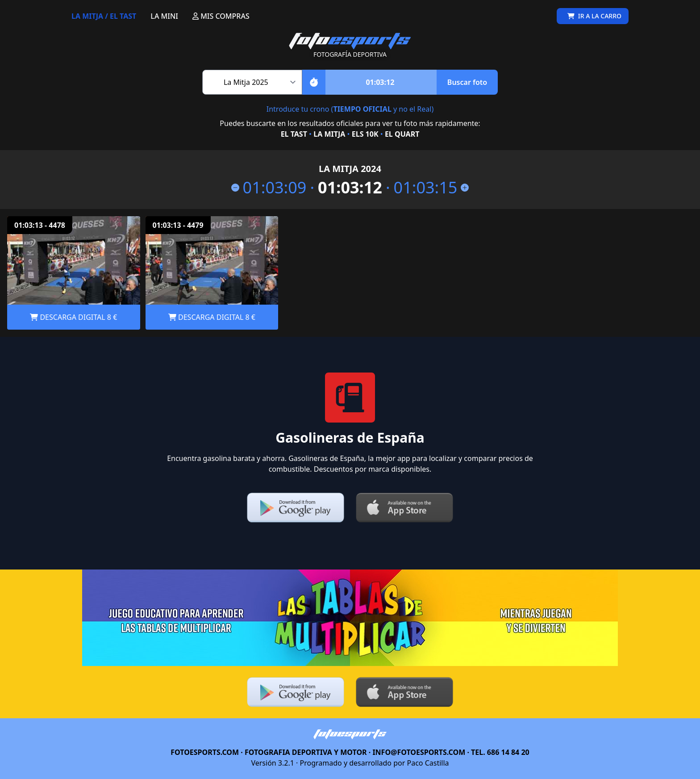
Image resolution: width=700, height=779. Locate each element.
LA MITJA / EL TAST (104, 16)
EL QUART (402, 134)
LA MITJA (329, 134)
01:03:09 (269, 188)
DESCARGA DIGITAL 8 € (73, 317)
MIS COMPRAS (221, 16)
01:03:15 (431, 188)
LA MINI (164, 16)
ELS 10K (365, 134)
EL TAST (294, 134)
